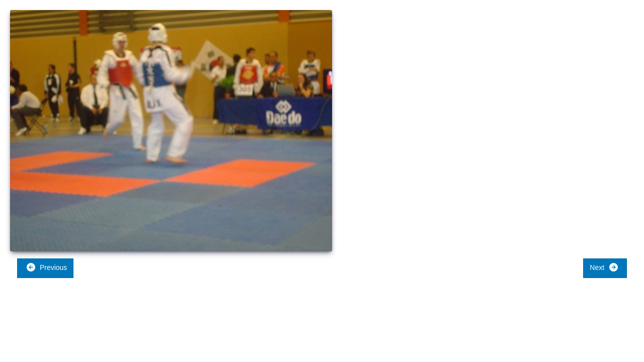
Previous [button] (47, 267)
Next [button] (604, 267)
